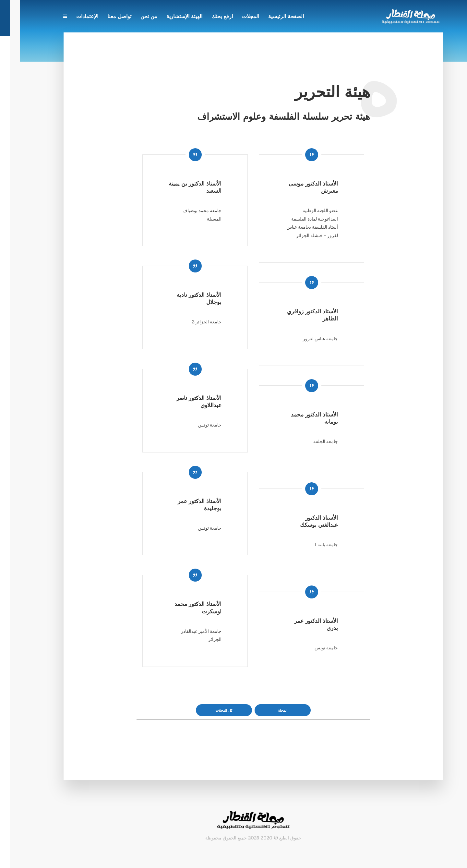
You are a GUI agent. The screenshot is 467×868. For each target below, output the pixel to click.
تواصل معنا (100, 17)
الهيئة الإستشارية (165, 17)
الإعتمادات (67, 17)
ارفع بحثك (202, 17)
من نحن (129, 17)
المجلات (231, 17)
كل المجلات (204, 711)
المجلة (263, 711)
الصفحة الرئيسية (266, 17)
